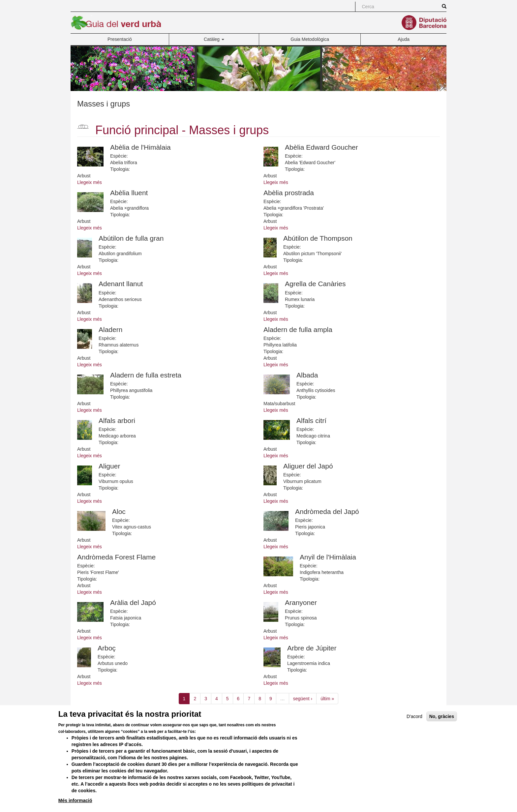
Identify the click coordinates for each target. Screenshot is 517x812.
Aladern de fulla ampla (298, 330)
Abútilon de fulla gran (131, 238)
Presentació (120, 39)
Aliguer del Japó (308, 466)
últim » (327, 699)
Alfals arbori (117, 421)
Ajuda (404, 39)
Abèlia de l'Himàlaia (140, 147)
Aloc (119, 511)
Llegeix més (90, 182)
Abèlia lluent (129, 193)
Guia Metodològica (310, 39)
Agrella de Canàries (315, 284)
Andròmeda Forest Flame (116, 557)
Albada (307, 375)
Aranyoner (301, 602)
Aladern (110, 330)
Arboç (107, 648)
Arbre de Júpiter (312, 648)
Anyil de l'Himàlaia (328, 557)
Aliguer (109, 466)
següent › (303, 699)
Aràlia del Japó (133, 602)
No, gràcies (442, 727)
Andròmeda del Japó (327, 511)
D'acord (414, 727)
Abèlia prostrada (289, 193)
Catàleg (214, 39)
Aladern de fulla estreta (146, 375)
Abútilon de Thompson (318, 238)
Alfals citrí (311, 421)
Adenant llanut (121, 284)
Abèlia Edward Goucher (321, 147)
